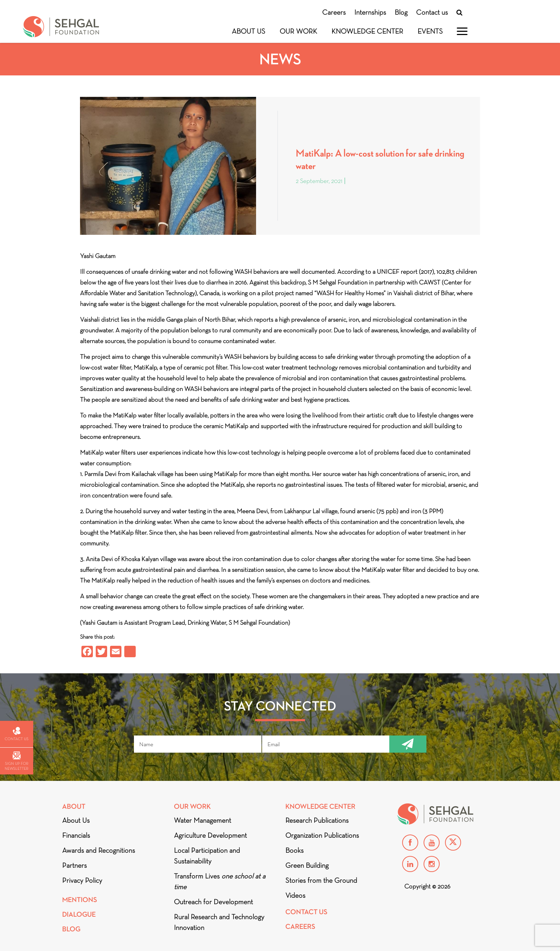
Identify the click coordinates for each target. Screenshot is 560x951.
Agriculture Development (210, 835)
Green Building (307, 865)
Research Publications (317, 820)
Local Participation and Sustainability (207, 856)
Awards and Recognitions (99, 850)
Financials (76, 835)
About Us (249, 31)
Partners (74, 865)
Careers (334, 12)
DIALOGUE (79, 914)
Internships (370, 12)
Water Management (202, 820)
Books (294, 850)
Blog (401, 12)
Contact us (432, 12)
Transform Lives (220, 881)
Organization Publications (322, 835)
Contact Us (306, 912)
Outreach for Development (213, 902)
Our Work (298, 31)
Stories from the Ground (321, 880)
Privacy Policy (82, 880)
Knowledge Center (367, 31)
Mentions (80, 900)
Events (430, 31)
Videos (295, 895)
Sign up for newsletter (16, 761)
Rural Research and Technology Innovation (219, 922)
